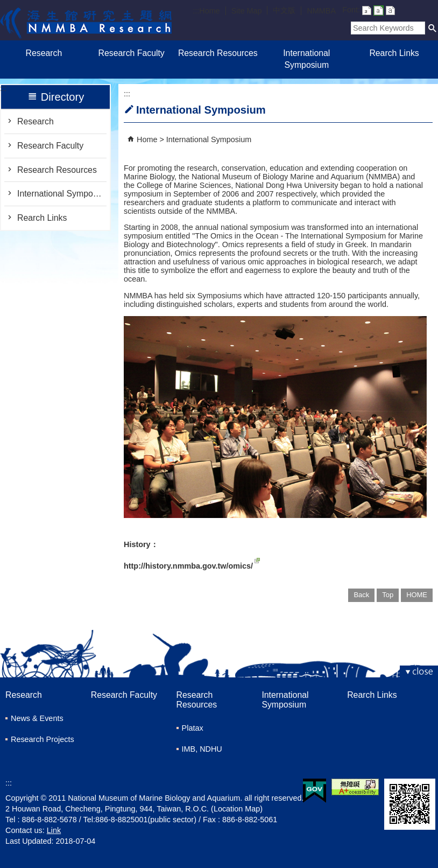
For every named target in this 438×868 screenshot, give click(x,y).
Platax (193, 728)
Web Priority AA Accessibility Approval (355, 787)
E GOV (315, 791)
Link (54, 830)
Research (44, 53)
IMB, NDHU (202, 749)
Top (388, 595)
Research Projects (43, 739)
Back (361, 595)
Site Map (247, 11)
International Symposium (306, 59)
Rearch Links (394, 53)
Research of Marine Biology (86, 20)
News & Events (37, 718)
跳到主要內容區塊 (6, 6)
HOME (417, 595)
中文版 (284, 10)
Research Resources (219, 53)
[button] (433, 28)
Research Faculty (132, 53)
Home (209, 11)
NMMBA (321, 11)
